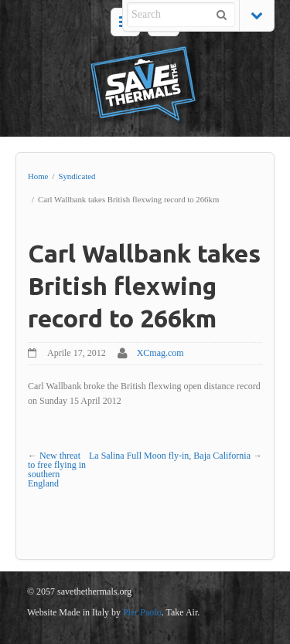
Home (38, 176)
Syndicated (77, 176)
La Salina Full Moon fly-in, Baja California (170, 456)
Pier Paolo (142, 612)
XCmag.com (160, 353)
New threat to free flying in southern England (57, 469)
